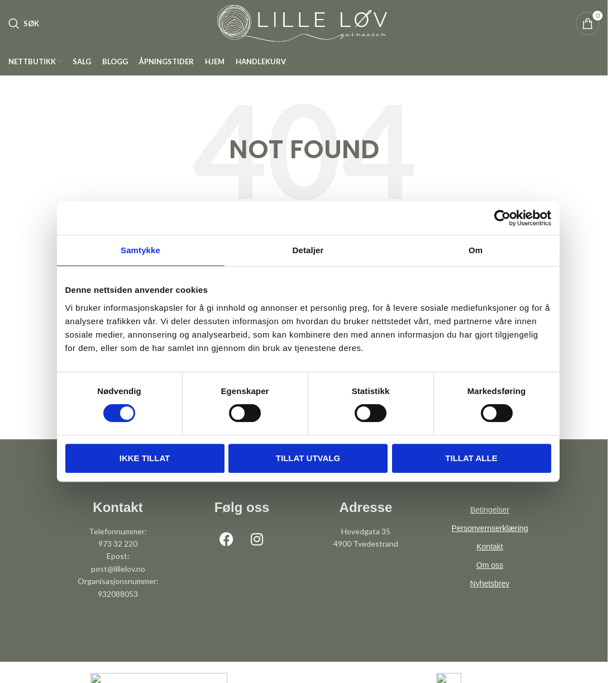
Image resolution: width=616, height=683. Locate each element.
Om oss (490, 576)
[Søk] (24, 29)
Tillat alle (471, 458)
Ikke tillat (145, 458)
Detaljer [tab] (308, 250)
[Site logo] (304, 28)
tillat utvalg (308, 458)
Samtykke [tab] (140, 250)
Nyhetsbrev (490, 594)
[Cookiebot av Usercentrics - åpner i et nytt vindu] (502, 218)
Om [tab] (476, 250)
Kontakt (490, 557)
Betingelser (490, 520)
